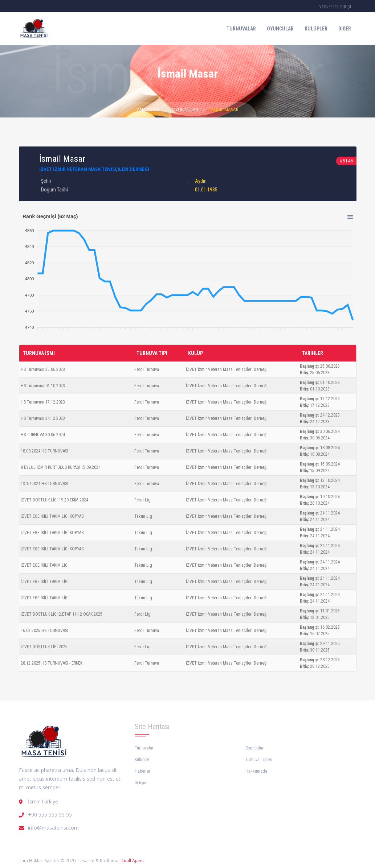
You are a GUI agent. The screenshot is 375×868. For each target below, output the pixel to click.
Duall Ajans (132, 861)
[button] (349, 216)
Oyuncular (280, 29)
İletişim (141, 783)
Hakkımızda (256, 771)
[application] (188, 276)
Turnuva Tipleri (259, 760)
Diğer (345, 29)
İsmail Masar (224, 110)
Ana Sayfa (148, 110)
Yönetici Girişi (335, 7)
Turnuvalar (241, 29)
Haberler (142, 771)
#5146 (346, 161)
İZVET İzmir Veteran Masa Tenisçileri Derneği (94, 169)
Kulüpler (316, 29)
